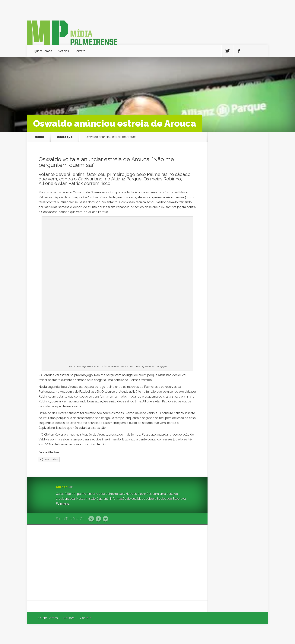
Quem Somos (43, 51)
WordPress (259, 634)
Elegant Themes (218, 634)
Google (91, 519)
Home (39, 137)
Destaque (65, 137)
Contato (80, 51)
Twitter (105, 519)
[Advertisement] (117, 563)
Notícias (63, 51)
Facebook (98, 519)
